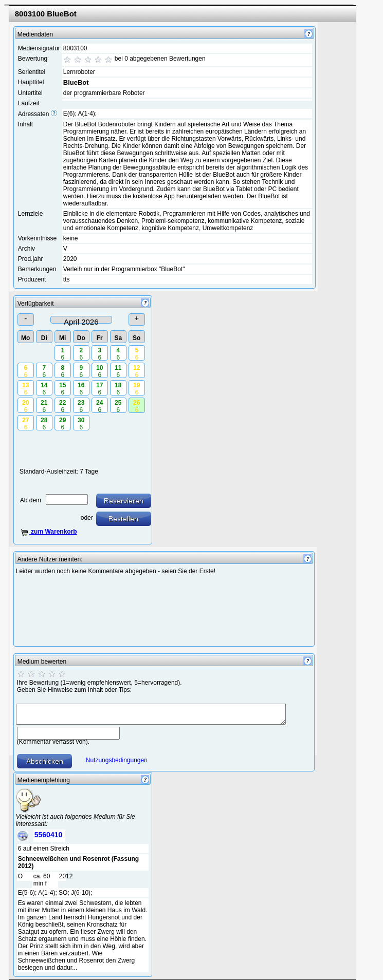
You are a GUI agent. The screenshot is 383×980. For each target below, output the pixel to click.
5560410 (49, 835)
